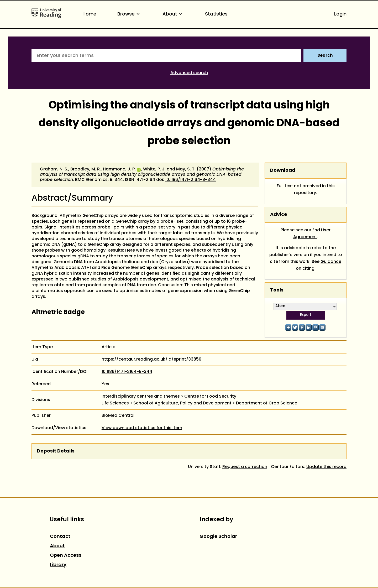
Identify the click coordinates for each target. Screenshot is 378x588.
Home (89, 14)
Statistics (216, 14)
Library (58, 565)
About (173, 14)
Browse (129, 14)
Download (283, 171)
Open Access (66, 556)
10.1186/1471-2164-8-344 (190, 180)
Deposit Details (56, 451)
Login (340, 14)
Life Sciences (115, 403)
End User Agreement (312, 234)
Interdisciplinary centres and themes (141, 397)
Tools (277, 290)
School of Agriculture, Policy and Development (182, 403)
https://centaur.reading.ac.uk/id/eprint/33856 (151, 360)
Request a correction (245, 467)
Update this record (326, 467)
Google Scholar (218, 537)
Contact (60, 537)
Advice (279, 215)
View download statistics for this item (142, 428)
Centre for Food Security (210, 397)
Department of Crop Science (267, 403)
